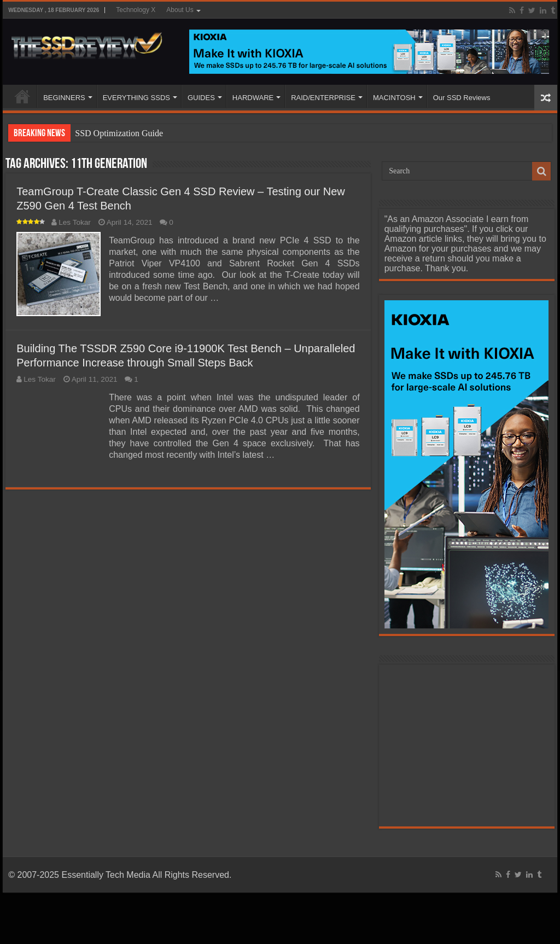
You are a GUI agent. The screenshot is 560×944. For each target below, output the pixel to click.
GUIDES (201, 98)
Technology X (136, 10)
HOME (22, 96)
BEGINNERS (64, 98)
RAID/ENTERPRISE (323, 98)
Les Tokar (75, 222)
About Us (180, 10)
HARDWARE (253, 98)
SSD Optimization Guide (119, 133)
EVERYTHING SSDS (136, 98)
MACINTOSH (394, 98)
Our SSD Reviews (462, 98)
